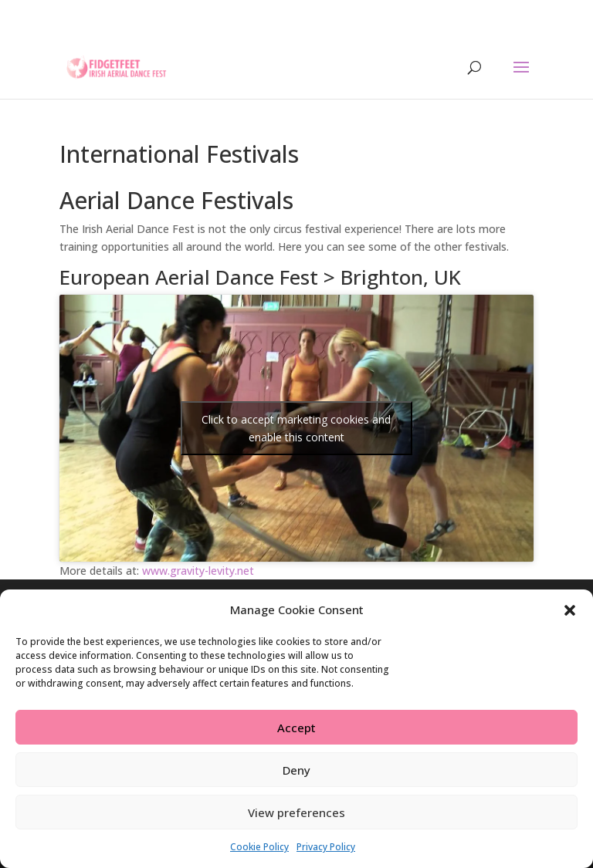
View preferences (296, 812)
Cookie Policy (259, 847)
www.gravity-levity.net (198, 571)
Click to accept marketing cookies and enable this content (296, 428)
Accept (296, 728)
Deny (296, 770)
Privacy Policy (326, 847)
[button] (570, 610)
